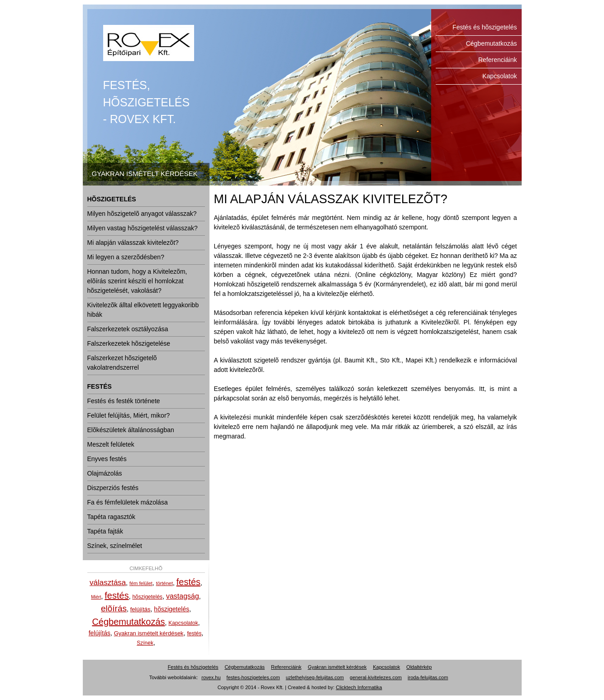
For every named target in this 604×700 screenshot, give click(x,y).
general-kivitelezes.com (376, 677)
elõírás (114, 608)
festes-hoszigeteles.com (253, 677)
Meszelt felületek (111, 444)
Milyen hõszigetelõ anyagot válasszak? (142, 214)
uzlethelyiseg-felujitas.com (315, 677)
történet (164, 583)
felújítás (140, 609)
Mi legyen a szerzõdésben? (126, 257)
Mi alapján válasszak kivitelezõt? (133, 243)
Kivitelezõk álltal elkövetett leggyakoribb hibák (143, 310)
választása (108, 583)
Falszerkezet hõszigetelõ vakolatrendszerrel (122, 363)
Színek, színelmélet (115, 546)
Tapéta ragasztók (112, 517)
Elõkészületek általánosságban (131, 430)
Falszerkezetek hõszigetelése (129, 343)
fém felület (141, 583)
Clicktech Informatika (359, 687)
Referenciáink (498, 60)
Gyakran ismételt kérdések (149, 633)
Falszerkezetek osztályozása (128, 329)
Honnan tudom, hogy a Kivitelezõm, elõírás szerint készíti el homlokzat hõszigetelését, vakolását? (137, 281)
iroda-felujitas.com (428, 677)
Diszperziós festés (113, 488)
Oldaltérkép (419, 667)
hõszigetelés (147, 597)
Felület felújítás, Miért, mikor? (129, 415)
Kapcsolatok (499, 76)
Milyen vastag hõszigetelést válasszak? (143, 228)
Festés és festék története (124, 401)
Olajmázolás (105, 473)
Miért (96, 597)
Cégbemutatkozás (492, 43)
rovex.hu (211, 677)
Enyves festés (107, 459)
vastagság (183, 596)
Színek (145, 643)
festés (188, 582)
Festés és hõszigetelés (149, 43)
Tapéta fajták (105, 531)
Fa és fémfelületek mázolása (128, 502)
